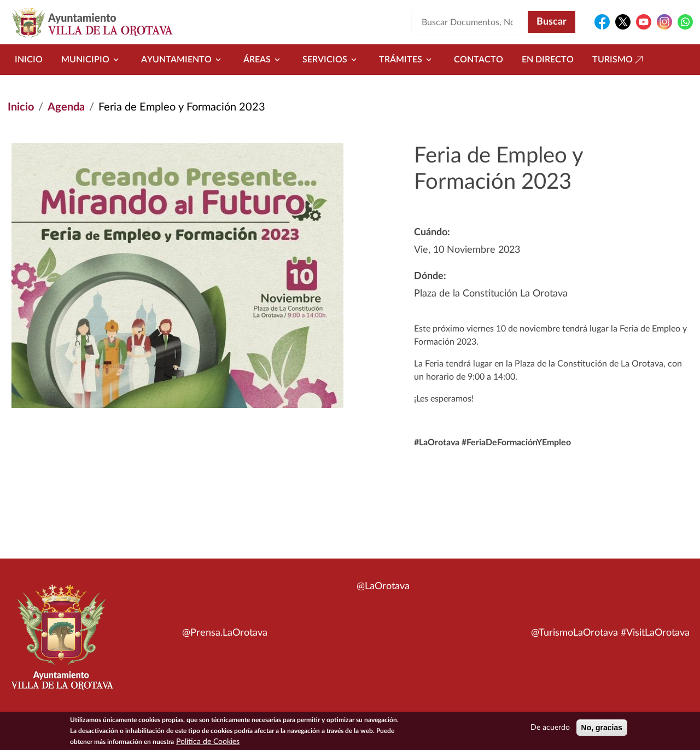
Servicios (331, 60)
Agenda (66, 107)
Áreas (264, 60)
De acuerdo (550, 729)
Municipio (92, 60)
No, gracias (602, 729)
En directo (548, 60)
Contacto (479, 60)
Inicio (29, 60)
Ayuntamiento (183, 60)
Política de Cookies (208, 743)
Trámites (407, 60)
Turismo (619, 60)
